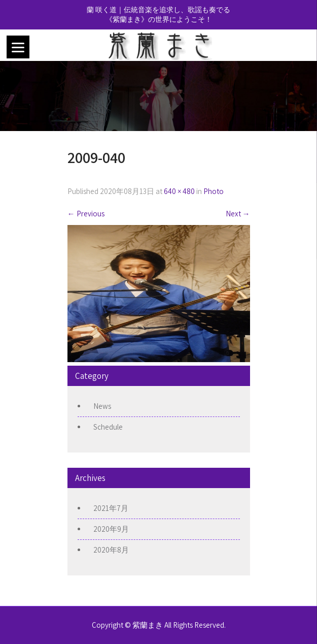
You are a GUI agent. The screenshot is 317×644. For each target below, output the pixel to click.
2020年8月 (111, 550)
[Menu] (18, 47)
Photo (214, 191)
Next (238, 214)
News (102, 406)
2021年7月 (111, 508)
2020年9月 (111, 529)
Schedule (108, 427)
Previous (86, 214)
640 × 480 (179, 191)
